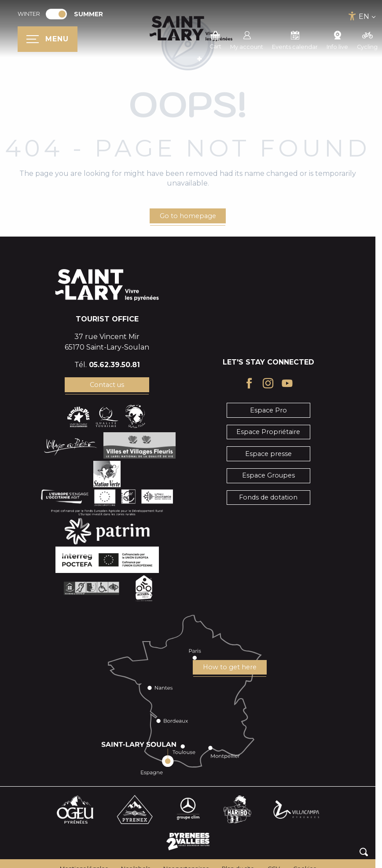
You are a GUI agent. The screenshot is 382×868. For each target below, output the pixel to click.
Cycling (367, 39)
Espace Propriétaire (268, 432)
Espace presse (268, 454)
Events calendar (295, 39)
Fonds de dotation (268, 497)
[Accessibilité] (352, 16)
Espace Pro (268, 410)
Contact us (107, 385)
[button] (364, 852)
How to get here (230, 667)
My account (247, 39)
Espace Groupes (268, 475)
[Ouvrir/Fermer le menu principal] (48, 39)
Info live (337, 39)
